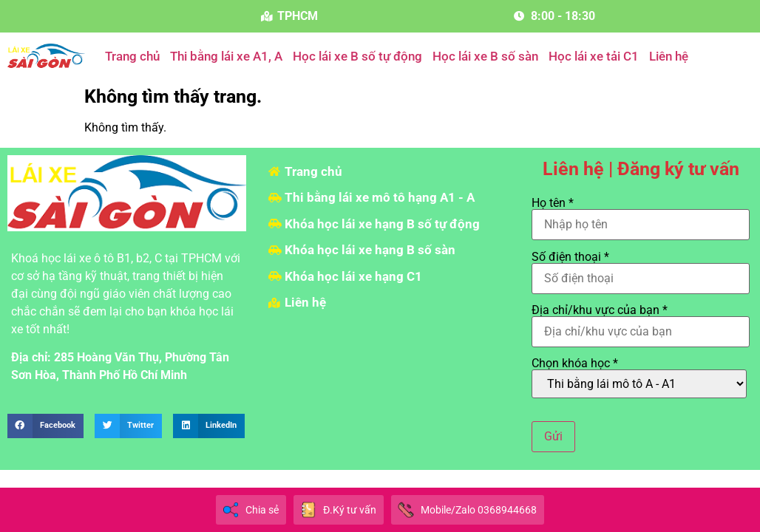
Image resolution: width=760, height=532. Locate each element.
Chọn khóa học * (639, 378)
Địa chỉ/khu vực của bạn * (641, 321)
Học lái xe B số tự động (357, 56)
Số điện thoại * (641, 268)
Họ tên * (641, 214)
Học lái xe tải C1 (594, 56)
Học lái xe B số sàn (485, 56)
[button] (45, 426)
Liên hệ (669, 56)
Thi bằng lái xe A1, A (226, 56)
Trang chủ (132, 56)
